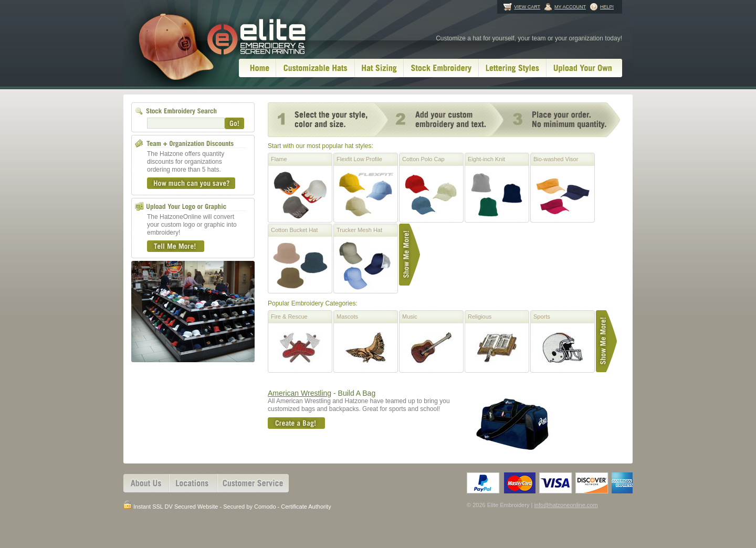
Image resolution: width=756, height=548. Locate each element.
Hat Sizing (379, 68)
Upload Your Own (584, 68)
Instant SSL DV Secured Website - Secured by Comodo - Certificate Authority (227, 506)
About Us (146, 483)
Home (258, 68)
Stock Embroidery (441, 68)
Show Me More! (409, 255)
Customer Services (253, 483)
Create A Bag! (296, 423)
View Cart (527, 7)
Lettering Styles (513, 68)
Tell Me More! (176, 246)
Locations (193, 483)
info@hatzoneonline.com (566, 505)
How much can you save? (191, 183)
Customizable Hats (316, 68)
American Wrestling (300, 393)
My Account (570, 7)
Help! (607, 7)
